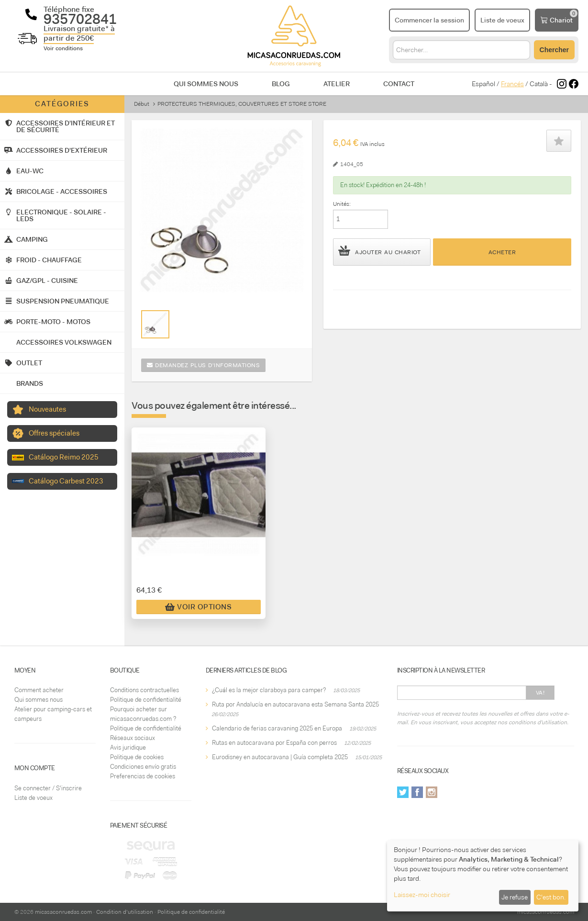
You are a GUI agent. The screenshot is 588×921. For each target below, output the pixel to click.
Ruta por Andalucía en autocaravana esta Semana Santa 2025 (295, 704)
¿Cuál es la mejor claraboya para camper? (269, 690)
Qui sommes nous (206, 84)
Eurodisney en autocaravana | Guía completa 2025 (280, 757)
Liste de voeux (33, 798)
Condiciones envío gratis (143, 767)
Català (539, 84)
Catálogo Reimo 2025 (64, 457)
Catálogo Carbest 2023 (66, 481)
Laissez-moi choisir (422, 895)
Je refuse (515, 897)
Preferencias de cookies (143, 776)
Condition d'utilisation (125, 912)
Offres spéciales (54, 433)
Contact (399, 84)
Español (483, 84)
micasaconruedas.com (63, 912)
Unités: (342, 204)
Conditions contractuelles (144, 690)
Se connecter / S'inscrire (48, 788)
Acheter (502, 252)
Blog (281, 84)
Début (142, 104)
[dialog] (483, 876)
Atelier (337, 84)
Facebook (417, 792)
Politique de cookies (137, 757)
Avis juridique (128, 747)
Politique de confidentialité (146, 700)
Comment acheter (39, 690)
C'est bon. (551, 897)
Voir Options (198, 607)
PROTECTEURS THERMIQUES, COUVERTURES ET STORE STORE (242, 104)
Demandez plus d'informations (203, 365)
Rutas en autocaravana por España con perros (274, 743)
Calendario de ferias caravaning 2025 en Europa (277, 728)
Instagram (432, 792)
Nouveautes (47, 409)
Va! (540, 693)
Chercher (554, 50)
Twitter (403, 792)
